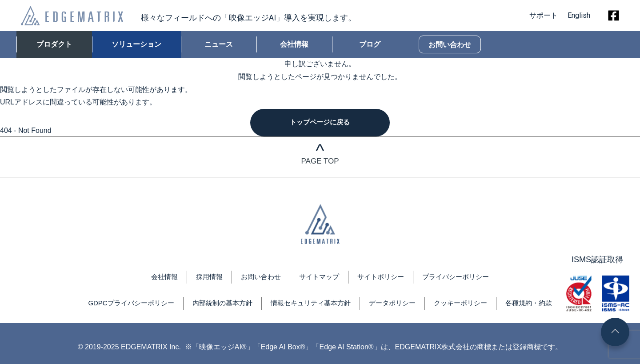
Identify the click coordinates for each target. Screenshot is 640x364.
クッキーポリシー (468, 304)
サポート (540, 15)
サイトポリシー (383, 278)
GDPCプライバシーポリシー (121, 304)
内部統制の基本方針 (218, 304)
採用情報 (204, 278)
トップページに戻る (320, 123)
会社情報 (294, 44)
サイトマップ (319, 278)
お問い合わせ (450, 45)
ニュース (219, 44)
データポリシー (396, 304)
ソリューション (136, 44)
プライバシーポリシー (462, 278)
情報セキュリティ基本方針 (311, 304)
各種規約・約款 (540, 304)
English (579, 15)
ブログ (370, 44)
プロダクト (54, 44)
